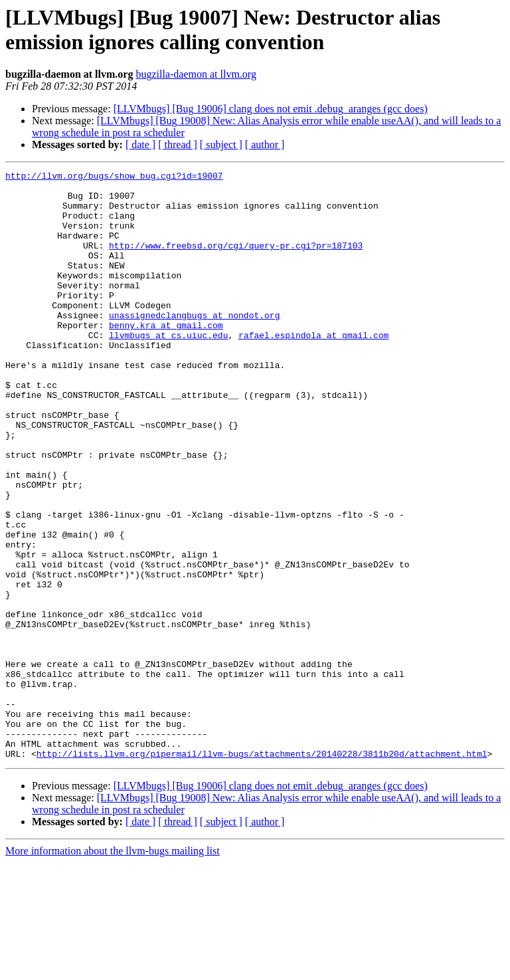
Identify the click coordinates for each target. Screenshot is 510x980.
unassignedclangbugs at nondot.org (194, 345)
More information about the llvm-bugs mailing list (113, 968)
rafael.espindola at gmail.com (313, 369)
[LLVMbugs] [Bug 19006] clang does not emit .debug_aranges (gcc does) (271, 109)
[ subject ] (221, 145)
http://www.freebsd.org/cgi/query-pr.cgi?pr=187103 (236, 261)
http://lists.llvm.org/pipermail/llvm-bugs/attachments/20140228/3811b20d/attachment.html (262, 871)
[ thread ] (178, 145)
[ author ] (265, 145)
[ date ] (140, 145)
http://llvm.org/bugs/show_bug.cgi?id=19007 (114, 177)
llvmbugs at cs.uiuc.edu (168, 369)
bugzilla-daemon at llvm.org (196, 74)
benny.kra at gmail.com (166, 357)
